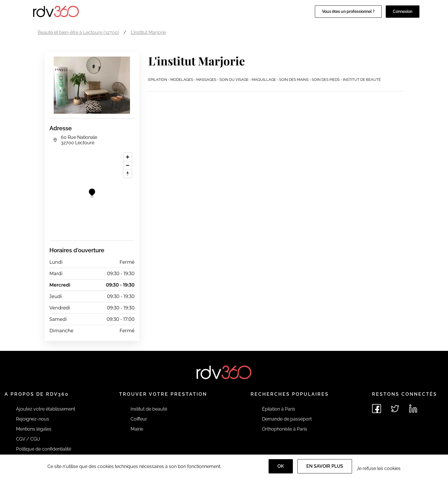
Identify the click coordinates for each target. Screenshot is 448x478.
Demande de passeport (287, 419)
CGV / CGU (28, 439)
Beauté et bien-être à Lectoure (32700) (78, 32)
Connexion (403, 11)
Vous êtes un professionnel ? (348, 11)
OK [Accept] (281, 466)
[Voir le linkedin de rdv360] (413, 409)
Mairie (137, 429)
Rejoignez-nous (33, 419)
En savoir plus (325, 466)
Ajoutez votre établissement (46, 409)
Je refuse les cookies (379, 468)
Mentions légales (34, 429)
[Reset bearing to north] (128, 174)
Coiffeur (139, 419)
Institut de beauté (149, 409)
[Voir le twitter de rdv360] (395, 409)
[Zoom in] (128, 157)
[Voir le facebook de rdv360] (377, 409)
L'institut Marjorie (148, 32)
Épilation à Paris (279, 409)
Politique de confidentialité (44, 449)
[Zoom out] (128, 165)
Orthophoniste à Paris (285, 429)
